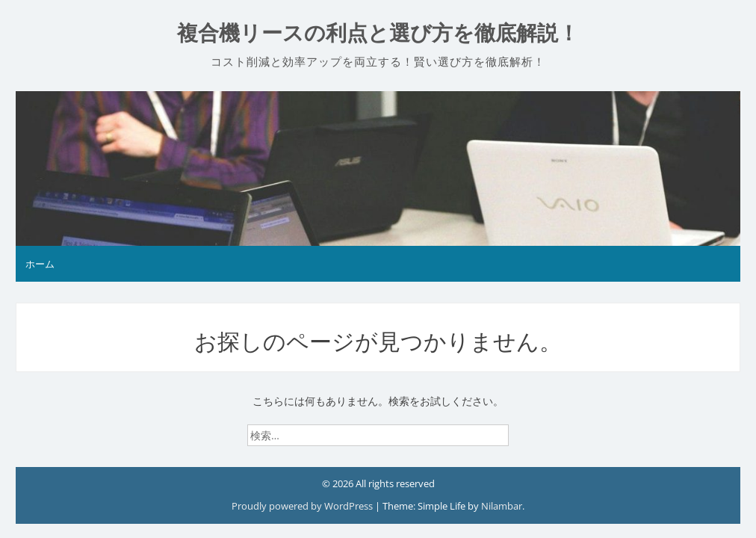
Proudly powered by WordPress (303, 506)
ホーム (40, 264)
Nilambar (502, 506)
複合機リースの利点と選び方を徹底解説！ (378, 33)
